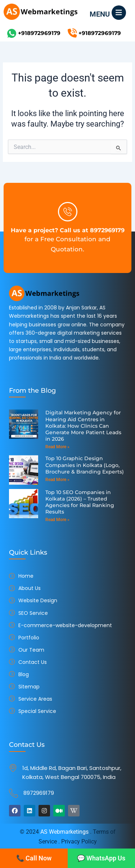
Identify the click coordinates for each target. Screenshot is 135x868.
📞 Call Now (34, 858)
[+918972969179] (12, 33)
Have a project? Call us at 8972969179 (68, 230)
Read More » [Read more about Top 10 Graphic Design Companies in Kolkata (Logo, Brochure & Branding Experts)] (57, 480)
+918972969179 (39, 33)
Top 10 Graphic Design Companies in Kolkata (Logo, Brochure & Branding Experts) (85, 465)
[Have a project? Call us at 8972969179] (68, 212)
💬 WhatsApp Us (101, 858)
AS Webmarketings (64, 832)
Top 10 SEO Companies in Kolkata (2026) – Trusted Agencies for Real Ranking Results (80, 502)
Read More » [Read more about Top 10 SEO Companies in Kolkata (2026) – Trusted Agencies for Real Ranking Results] (57, 520)
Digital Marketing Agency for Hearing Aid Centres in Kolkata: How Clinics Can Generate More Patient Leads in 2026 (83, 426)
